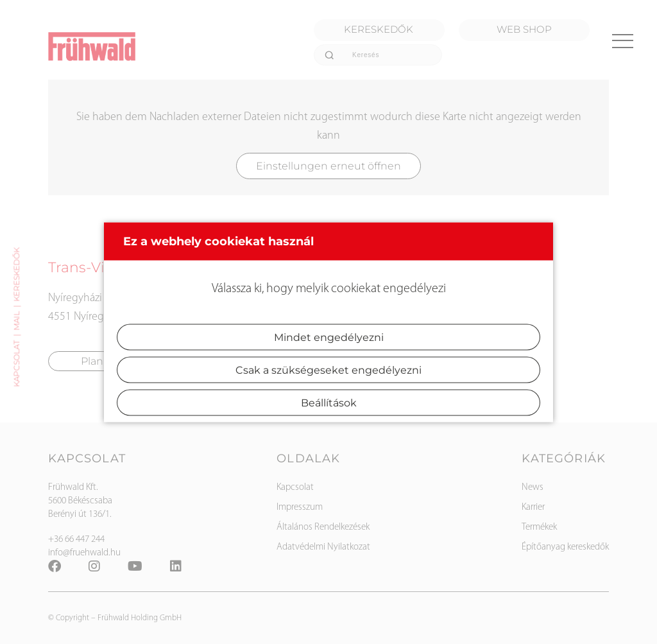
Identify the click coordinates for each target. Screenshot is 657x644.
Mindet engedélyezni (329, 337)
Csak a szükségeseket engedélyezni (328, 370)
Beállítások (329, 402)
